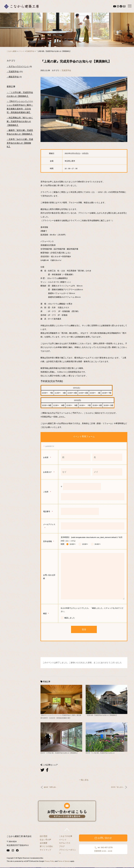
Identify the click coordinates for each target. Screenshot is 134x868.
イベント (63, 840)
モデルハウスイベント (19, 66)
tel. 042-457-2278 (103, 849)
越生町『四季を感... (50, 787)
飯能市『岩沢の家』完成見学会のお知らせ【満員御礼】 (20, 132)
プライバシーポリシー (68, 851)
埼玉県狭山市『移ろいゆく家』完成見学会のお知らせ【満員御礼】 (20, 121)
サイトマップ (45, 850)
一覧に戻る (84, 780)
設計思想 (44, 836)
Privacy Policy (49, 861)
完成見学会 (66, 70)
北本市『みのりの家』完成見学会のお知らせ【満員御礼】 (20, 143)
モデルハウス (65, 843)
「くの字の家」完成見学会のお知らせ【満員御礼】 (20, 94)
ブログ (62, 846)
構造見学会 (14, 77)
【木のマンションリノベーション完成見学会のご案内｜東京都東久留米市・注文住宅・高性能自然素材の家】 (20, 107)
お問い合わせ (103, 838)
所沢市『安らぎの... (118, 787)
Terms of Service (64, 861)
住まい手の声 (45, 840)
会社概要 (44, 843)
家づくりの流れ (46, 846)
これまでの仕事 (66, 836)
